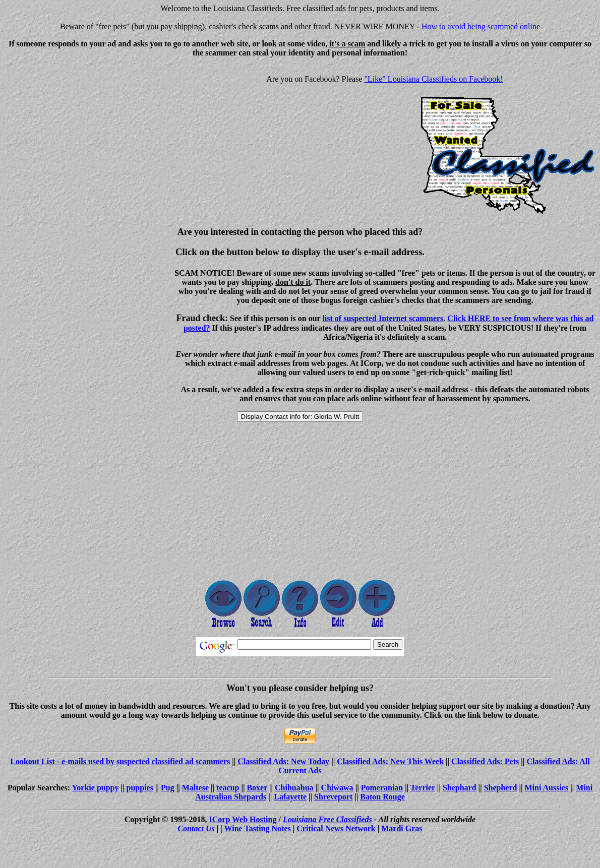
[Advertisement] (89, 136)
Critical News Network (336, 828)
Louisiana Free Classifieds (327, 819)
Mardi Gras (402, 828)
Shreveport (333, 797)
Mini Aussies (547, 788)
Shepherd (501, 788)
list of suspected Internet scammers (383, 318)
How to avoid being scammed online (481, 26)
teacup (228, 788)
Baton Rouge (382, 797)
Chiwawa (337, 788)
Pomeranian (382, 788)
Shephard (460, 788)
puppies (140, 788)
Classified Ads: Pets (485, 761)
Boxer (257, 788)
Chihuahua (294, 788)
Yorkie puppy (96, 788)
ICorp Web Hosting (243, 819)
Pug (168, 788)
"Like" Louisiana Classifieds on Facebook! (433, 79)
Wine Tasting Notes (258, 828)
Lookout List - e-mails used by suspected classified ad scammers (120, 761)
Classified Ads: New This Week (390, 761)
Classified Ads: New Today (283, 761)
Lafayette (290, 797)
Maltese (195, 788)
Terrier (423, 788)
